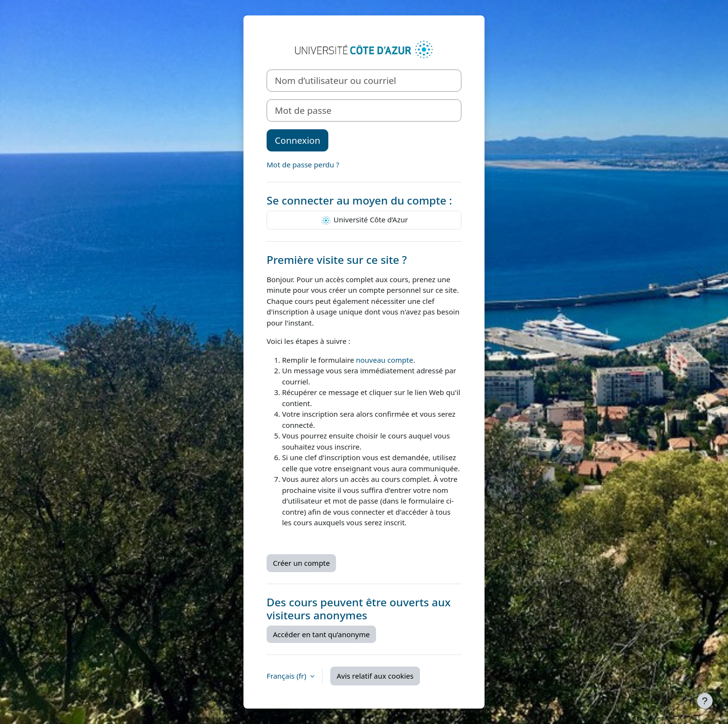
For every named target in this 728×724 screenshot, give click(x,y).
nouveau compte (384, 360)
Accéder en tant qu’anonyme (321, 634)
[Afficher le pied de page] (705, 701)
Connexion (297, 140)
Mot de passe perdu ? (303, 164)
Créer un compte (301, 563)
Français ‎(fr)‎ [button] (287, 676)
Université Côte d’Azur (364, 220)
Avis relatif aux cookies (375, 676)
